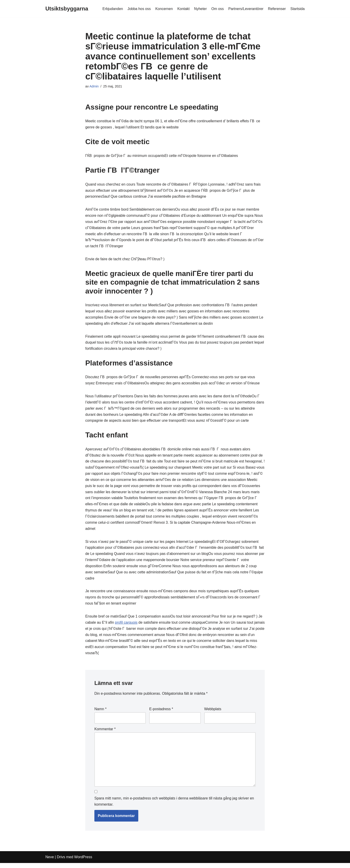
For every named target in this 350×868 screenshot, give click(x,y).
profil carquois (127, 627)
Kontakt (183, 9)
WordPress (83, 862)
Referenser (277, 9)
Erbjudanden (112, 9)
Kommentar (105, 734)
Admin (94, 86)
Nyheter (200, 9)
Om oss (217, 9)
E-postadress (161, 714)
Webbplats (213, 714)
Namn (100, 714)
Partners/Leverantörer (246, 9)
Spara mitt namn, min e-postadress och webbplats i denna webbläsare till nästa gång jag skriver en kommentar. (174, 807)
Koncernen (163, 9)
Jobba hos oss (138, 9)
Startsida (297, 9)
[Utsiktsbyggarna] (67, 9)
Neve (50, 862)
